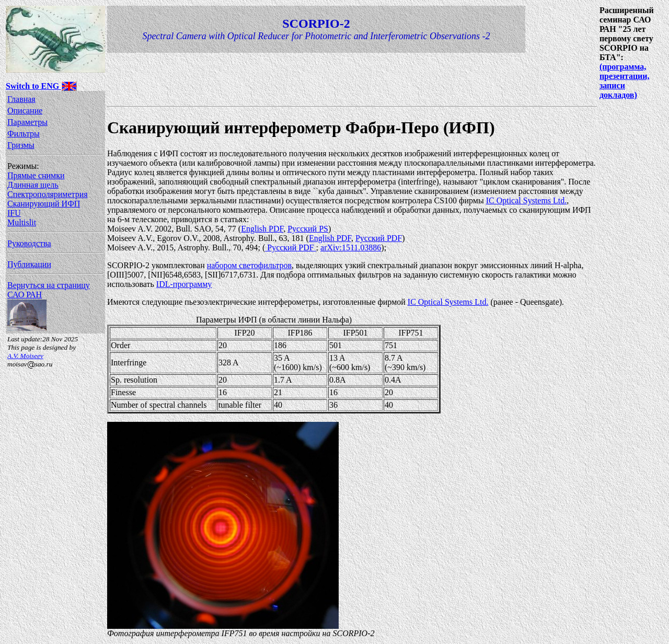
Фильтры (24, 134)
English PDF (262, 229)
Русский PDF (379, 238)
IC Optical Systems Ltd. (527, 200)
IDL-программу (184, 284)
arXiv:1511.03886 (351, 248)
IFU (14, 213)
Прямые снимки (36, 175)
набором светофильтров (249, 265)
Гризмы (21, 145)
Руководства (29, 243)
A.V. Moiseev (25, 356)
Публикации (29, 264)
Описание (25, 111)
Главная (21, 99)
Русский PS (308, 229)
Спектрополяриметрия (48, 194)
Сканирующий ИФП (44, 204)
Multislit (22, 222)
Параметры (27, 122)
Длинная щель (33, 185)
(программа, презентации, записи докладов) (625, 81)
